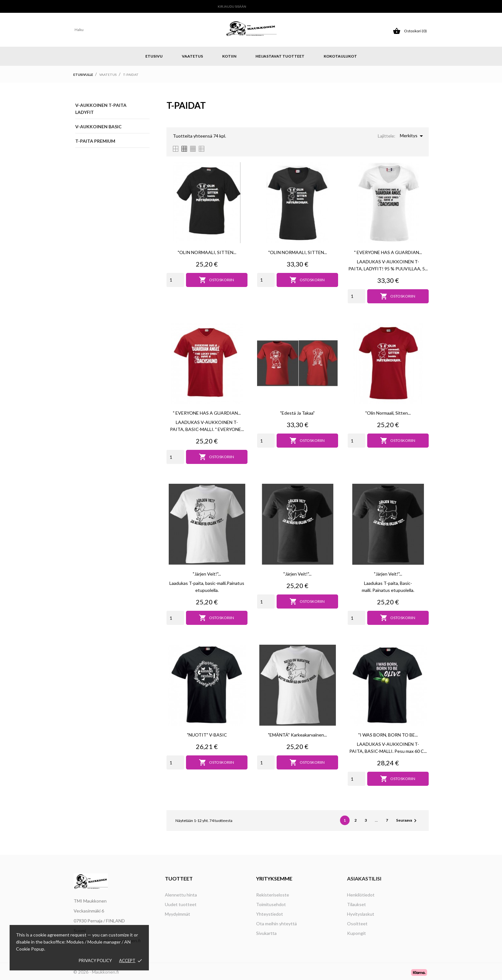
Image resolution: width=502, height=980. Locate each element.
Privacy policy (95, 960)
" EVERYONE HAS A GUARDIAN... (388, 252)
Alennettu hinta (181, 895)
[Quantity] (175, 280)
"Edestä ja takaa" (297, 413)
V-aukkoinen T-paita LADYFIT (101, 109)
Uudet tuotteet (181, 904)
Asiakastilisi (364, 878)
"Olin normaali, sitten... (388, 413)
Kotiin (229, 56)
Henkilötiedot (361, 895)
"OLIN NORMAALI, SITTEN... (207, 252)
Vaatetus (192, 56)
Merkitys (413, 136)
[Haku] (127, 30)
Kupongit (356, 933)
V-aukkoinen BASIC (98, 127)
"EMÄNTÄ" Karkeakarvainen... (297, 735)
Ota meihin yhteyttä (276, 924)
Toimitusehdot (271, 904)
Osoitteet (357, 924)
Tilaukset (356, 904)
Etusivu (154, 56)
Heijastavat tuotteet (280, 56)
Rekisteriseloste (273, 895)
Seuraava (407, 821)
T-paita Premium (95, 141)
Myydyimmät (178, 914)
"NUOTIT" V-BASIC (207, 735)
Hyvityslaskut (361, 914)
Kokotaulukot (340, 56)
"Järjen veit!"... (207, 574)
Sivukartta (266, 933)
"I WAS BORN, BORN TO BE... (388, 735)
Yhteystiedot (270, 914)
